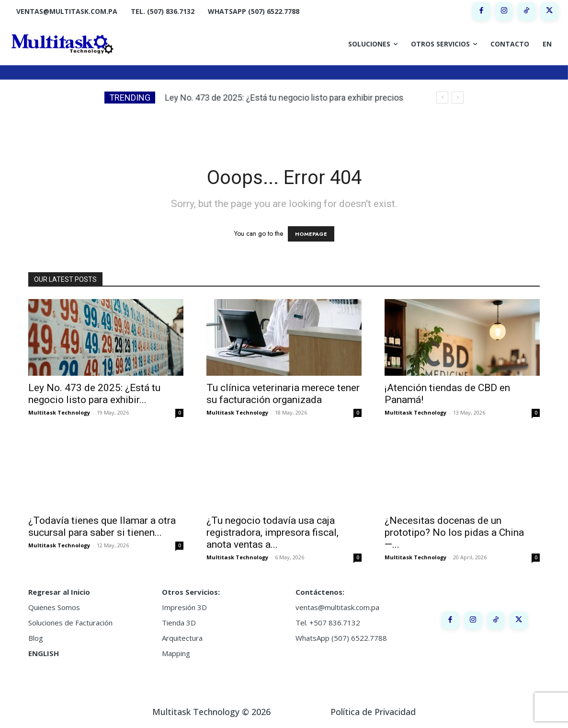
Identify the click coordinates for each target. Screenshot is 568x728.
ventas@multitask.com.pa (337, 607)
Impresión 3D (184, 607)
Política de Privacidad (373, 712)
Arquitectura (182, 638)
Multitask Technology (59, 412)
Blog (36, 638)
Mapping (176, 653)
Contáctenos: (320, 592)
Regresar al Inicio (59, 592)
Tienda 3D (179, 623)
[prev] (442, 98)
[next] (458, 98)
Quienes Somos (54, 607)
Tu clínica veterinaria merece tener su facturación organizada (288, 98)
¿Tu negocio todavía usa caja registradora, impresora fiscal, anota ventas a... (273, 532)
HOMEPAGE (311, 234)
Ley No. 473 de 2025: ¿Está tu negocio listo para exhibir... (94, 394)
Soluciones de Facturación (70, 623)
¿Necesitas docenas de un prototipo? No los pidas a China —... (454, 532)
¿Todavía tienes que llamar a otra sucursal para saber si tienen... (102, 526)
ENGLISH (44, 653)
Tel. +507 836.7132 (328, 623)
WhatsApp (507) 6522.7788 (341, 638)
